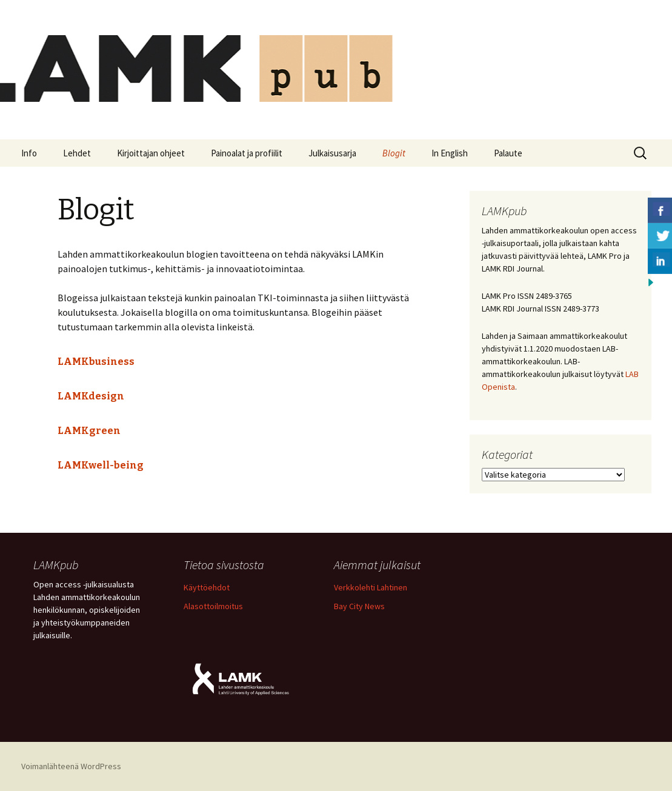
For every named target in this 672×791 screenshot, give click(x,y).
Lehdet (77, 153)
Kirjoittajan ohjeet (151, 153)
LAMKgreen (89, 431)
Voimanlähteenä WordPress (71, 766)
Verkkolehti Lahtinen (371, 587)
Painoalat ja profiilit (247, 153)
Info (29, 153)
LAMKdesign (91, 396)
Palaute (508, 153)
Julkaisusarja (332, 153)
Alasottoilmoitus (213, 606)
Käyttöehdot (207, 587)
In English (450, 153)
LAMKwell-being (101, 465)
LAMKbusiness (96, 362)
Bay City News (359, 606)
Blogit (394, 153)
